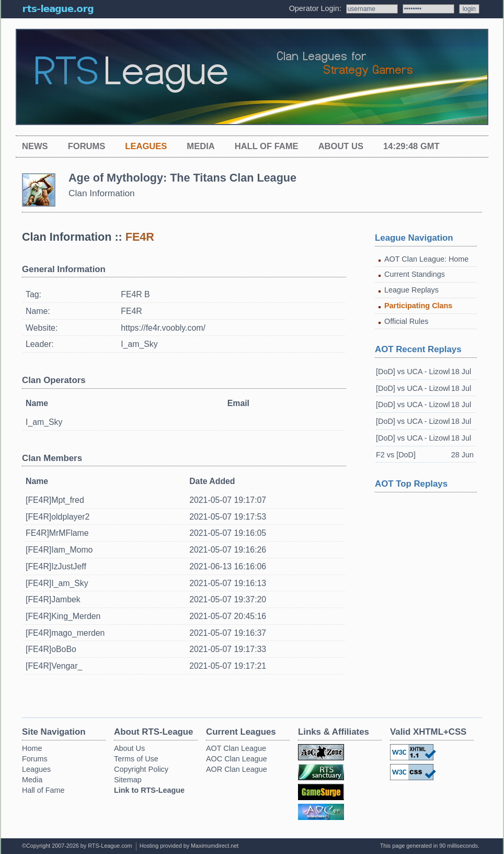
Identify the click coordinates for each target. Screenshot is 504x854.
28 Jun (462, 455)
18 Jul (461, 372)
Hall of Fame (267, 146)
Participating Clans (418, 306)
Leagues (146, 146)
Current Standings (415, 274)
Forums (87, 146)
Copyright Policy (141, 769)
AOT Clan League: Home (426, 259)
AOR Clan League (237, 769)
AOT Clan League (236, 748)
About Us (341, 146)
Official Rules (406, 321)
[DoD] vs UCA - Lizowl (413, 372)
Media (201, 146)
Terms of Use (136, 759)
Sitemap (128, 780)
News (35, 146)
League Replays (411, 290)
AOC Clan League (237, 759)
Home (32, 748)
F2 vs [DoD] (396, 455)
